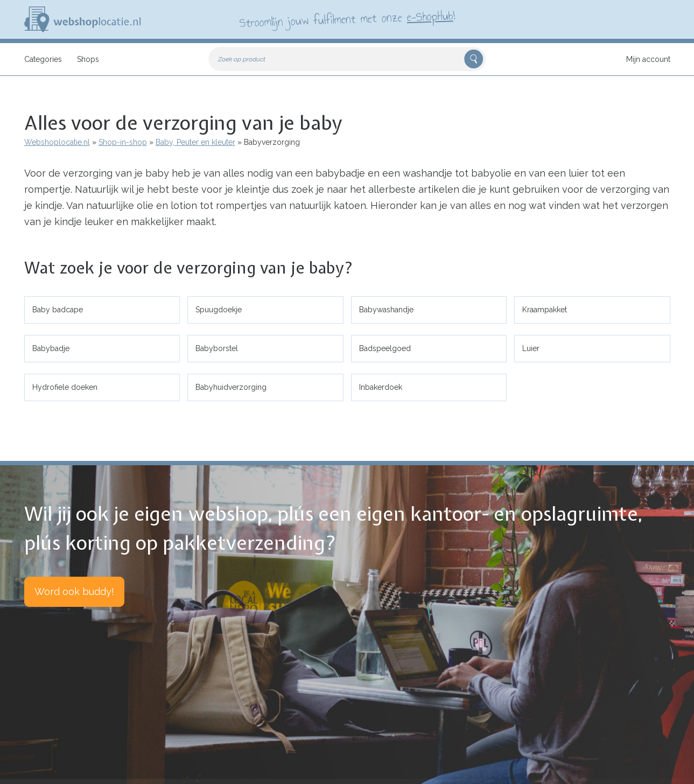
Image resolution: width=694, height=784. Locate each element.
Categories (43, 59)
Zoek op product (242, 59)
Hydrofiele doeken (65, 387)
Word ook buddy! (74, 591)
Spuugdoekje (219, 310)
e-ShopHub (429, 16)
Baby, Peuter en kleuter (195, 142)
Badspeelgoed (385, 348)
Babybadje (51, 348)
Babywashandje (386, 310)
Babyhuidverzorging (231, 387)
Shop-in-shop (123, 142)
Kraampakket (545, 310)
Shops (88, 59)
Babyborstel (217, 348)
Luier (531, 348)
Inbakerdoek (381, 387)
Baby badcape (58, 310)
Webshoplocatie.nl (57, 142)
